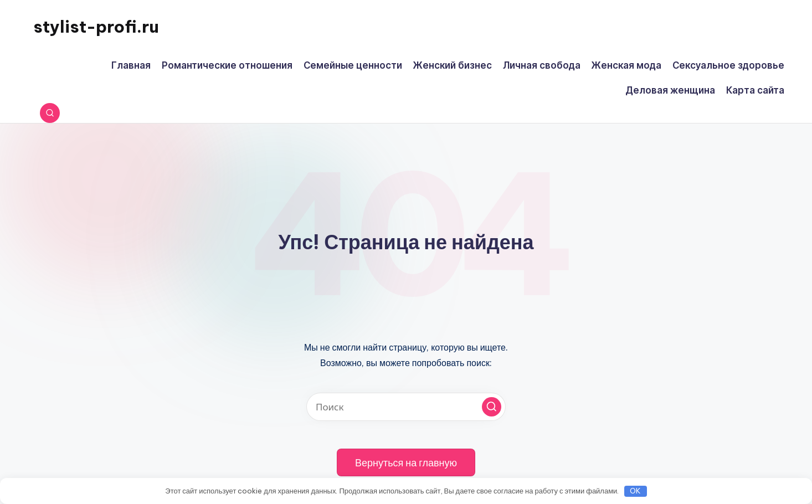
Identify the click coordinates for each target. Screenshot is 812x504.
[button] (492, 407)
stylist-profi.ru (96, 27)
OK (635, 491)
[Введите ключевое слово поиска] (406, 407)
